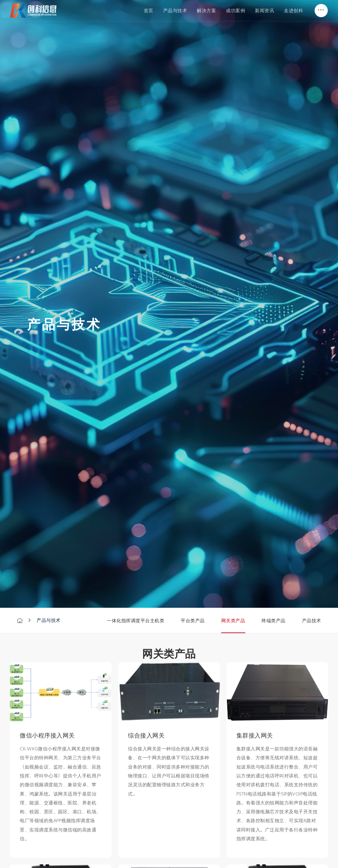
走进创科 (293, 10)
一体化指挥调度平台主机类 (136, 620)
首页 (149, 10)
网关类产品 (233, 620)
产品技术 (312, 620)
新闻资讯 (264, 10)
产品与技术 (175, 10)
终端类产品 (274, 620)
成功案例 (235, 10)
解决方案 (206, 10)
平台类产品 (193, 620)
